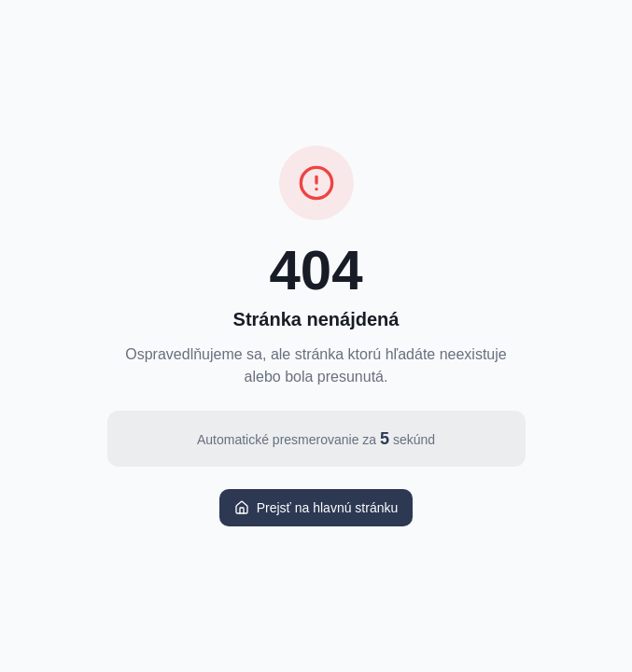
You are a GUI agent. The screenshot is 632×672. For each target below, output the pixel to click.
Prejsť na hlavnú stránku (316, 508)
